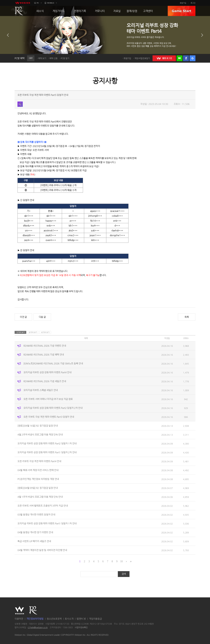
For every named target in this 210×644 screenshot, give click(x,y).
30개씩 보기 (33, 332)
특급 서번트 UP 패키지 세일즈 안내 (34, 541)
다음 (202, 35)
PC (38, 3)
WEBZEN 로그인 (164, 58)
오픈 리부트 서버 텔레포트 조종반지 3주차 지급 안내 (43, 506)
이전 (8, 35)
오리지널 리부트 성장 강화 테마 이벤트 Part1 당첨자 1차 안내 (47, 523)
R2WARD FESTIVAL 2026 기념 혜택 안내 (44, 355)
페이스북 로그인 (186, 58)
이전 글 (23, 317)
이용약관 (19, 619)
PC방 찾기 (65, 58)
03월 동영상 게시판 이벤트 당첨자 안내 (36, 515)
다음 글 (42, 317)
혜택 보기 (42, 58)
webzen (23, 3)
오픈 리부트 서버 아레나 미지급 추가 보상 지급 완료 (48, 399)
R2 (19, 11)
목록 (187, 317)
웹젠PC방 (81, 619)
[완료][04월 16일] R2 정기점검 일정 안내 (38, 426)
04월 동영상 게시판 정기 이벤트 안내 (35, 532)
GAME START (182, 11)
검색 (124, 574)
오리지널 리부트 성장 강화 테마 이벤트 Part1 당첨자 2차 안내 (47, 452)
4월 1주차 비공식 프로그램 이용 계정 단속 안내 (40, 497)
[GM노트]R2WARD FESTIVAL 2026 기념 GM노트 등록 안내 (53, 363)
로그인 (193, 3)
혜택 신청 (53, 58)
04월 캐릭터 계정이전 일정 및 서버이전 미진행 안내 (42, 550)
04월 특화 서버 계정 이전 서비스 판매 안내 (38, 470)
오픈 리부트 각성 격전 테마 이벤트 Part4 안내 (39, 461)
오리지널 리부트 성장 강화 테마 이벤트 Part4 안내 (47, 372)
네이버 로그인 (180, 58)
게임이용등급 (95, 619)
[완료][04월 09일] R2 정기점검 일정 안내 (38, 488)
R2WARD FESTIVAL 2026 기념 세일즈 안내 (45, 381)
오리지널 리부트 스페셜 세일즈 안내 (41, 390)
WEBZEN (19, 610)
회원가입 (183, 3)
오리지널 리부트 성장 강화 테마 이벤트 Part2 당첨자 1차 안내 (47, 443)
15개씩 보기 (20, 332)
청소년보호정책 (54, 619)
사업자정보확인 (81, 628)
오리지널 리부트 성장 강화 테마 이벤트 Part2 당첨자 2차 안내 (53, 408)
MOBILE (51, 3)
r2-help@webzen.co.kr (38, 628)
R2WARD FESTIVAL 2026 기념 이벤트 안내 (45, 346)
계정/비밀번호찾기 (142, 58)
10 (121, 561)
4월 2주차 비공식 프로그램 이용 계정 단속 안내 (40, 435)
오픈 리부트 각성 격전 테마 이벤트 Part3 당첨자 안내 (49, 417)
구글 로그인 (192, 58)
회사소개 (69, 619)
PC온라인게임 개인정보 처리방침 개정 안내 (38, 479)
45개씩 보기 (45, 332)
